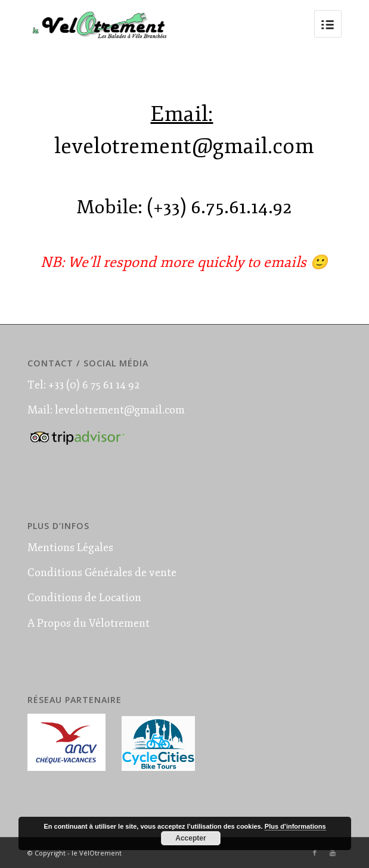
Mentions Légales (70, 547)
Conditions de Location (84, 598)
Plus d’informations (295, 826)
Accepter (190, 838)
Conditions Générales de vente (102, 573)
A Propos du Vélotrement (89, 623)
